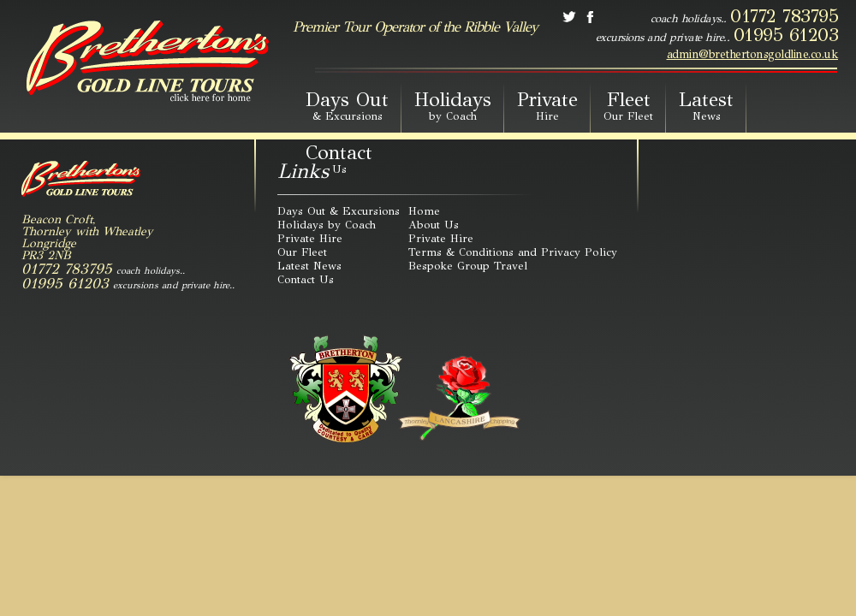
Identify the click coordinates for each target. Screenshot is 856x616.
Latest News (309, 266)
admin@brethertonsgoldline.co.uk (753, 55)
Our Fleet (302, 252)
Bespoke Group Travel (468, 266)
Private (547, 105)
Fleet (628, 105)
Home (424, 211)
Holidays (453, 105)
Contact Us (306, 280)
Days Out (347, 105)
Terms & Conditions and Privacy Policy (513, 252)
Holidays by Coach (327, 225)
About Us (434, 225)
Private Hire (310, 239)
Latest (706, 105)
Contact (339, 158)
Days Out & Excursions (339, 211)
